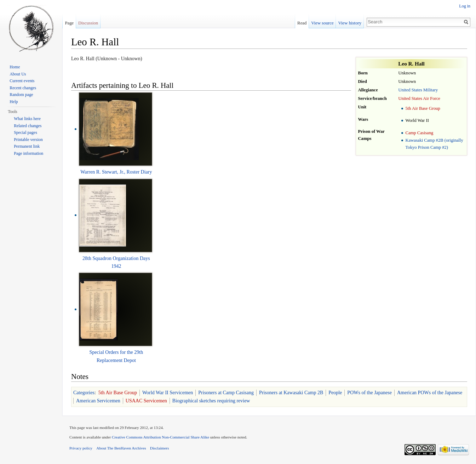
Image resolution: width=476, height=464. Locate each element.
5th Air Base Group (423, 108)
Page (69, 23)
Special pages (25, 132)
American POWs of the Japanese (430, 393)
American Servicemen (98, 401)
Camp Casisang (420, 133)
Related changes (28, 126)
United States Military (418, 90)
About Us (18, 74)
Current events (22, 81)
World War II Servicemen (168, 393)
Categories (84, 393)
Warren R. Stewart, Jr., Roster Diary (116, 172)
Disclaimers (159, 448)
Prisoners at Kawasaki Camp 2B (291, 393)
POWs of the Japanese (369, 393)
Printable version (28, 140)
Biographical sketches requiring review (211, 401)
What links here (27, 119)
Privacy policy (81, 448)
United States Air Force (419, 98)
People (335, 393)
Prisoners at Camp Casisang (226, 393)
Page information (28, 153)
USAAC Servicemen (146, 401)
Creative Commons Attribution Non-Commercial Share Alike (160, 437)
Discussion (88, 23)
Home (15, 67)
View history (350, 23)
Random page (21, 95)
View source (322, 23)
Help (14, 102)
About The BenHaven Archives (121, 448)
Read (302, 23)
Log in (465, 6)
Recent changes (23, 88)
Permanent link (27, 146)
